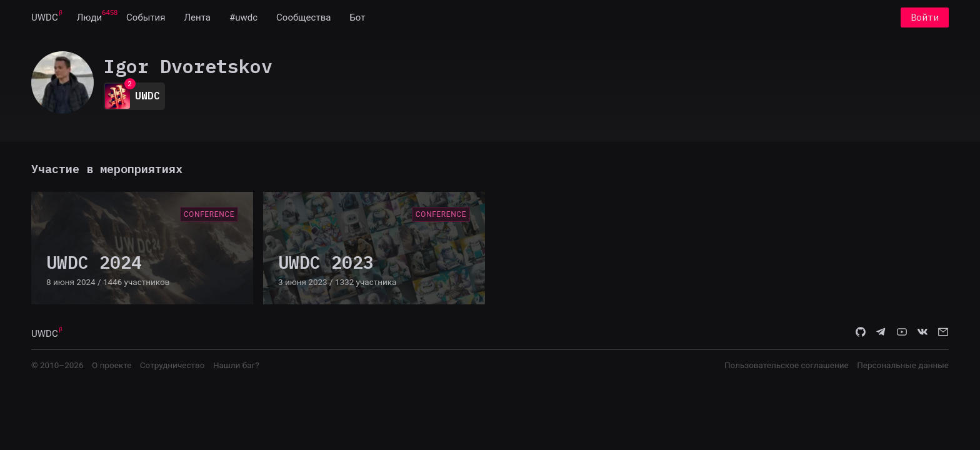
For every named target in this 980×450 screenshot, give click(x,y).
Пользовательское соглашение (787, 365)
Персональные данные (903, 365)
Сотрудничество (172, 365)
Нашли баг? (236, 365)
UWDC (45, 17)
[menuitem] (45, 17)
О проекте (112, 365)
